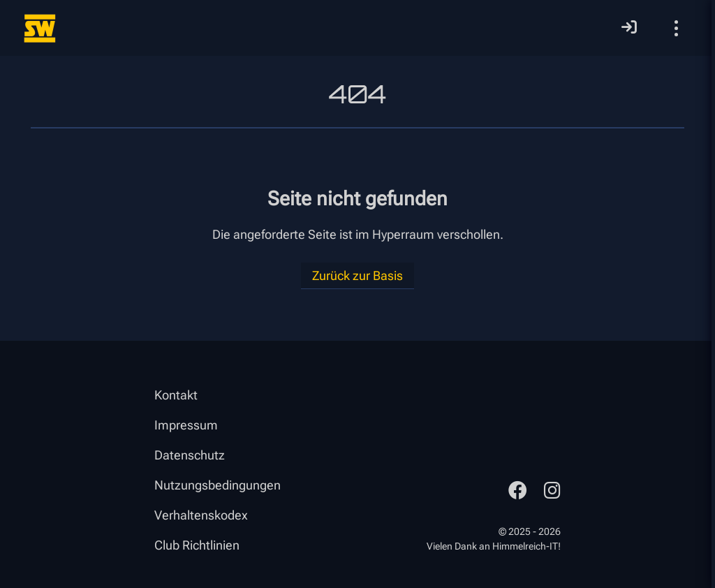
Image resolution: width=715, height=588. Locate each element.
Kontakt (176, 395)
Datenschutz (190, 455)
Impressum (186, 425)
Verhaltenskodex (201, 515)
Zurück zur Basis (357, 275)
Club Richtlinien (197, 545)
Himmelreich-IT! (526, 546)
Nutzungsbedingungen (218, 485)
